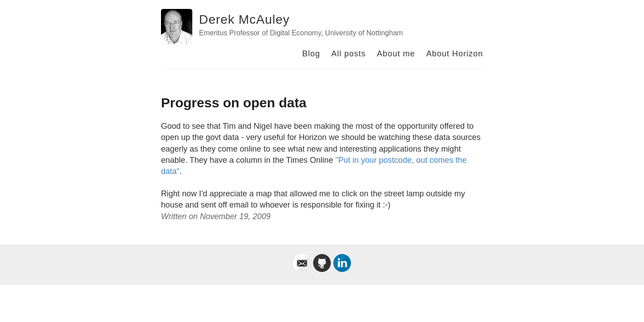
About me (396, 54)
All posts (349, 54)
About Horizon (455, 54)
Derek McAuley (244, 19)
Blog (311, 54)
